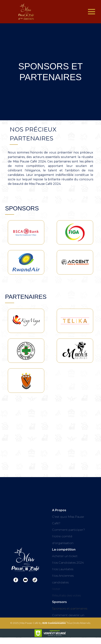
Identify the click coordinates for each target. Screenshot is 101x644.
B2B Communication (54, 626)
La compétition (64, 550)
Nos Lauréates (63, 569)
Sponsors (59, 602)
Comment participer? (68, 530)
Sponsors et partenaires (70, 608)
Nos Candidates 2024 (68, 563)
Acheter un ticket (65, 556)
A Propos (59, 510)
